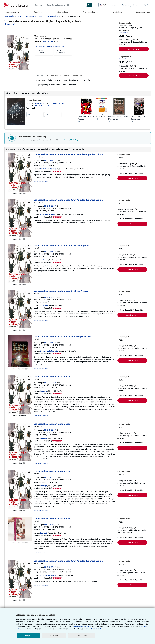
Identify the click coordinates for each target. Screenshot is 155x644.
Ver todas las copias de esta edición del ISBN (52, 46)
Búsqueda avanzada (12, 12)
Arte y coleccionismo (91, 12)
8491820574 (39, 103)
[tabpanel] (75, 82)
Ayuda (146, 5)
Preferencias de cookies (83, 626)
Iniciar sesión (114, 5)
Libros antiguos (63, 12)
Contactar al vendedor (41, 181)
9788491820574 (58, 103)
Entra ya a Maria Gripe (73, 140)
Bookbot (43, 533)
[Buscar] (89, 5)
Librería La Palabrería (49, 351)
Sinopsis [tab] (40, 75)
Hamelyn (44, 391)
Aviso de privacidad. (94, 629)
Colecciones (38, 12)
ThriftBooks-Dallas (48, 214)
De (44, 51)
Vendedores (117, 12)
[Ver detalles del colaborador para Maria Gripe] (10, 24)
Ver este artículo (124, 32)
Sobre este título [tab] (54, 75)
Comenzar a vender (143, 12)
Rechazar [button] (54, 636)
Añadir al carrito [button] (134, 49)
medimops (44, 260)
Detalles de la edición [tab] (73, 75)
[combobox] (60, 5)
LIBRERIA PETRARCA (48, 575)
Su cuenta (126, 5)
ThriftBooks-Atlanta (48, 169)
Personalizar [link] (82, 636)
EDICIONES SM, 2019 (42, 106)
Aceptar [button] (28, 636)
